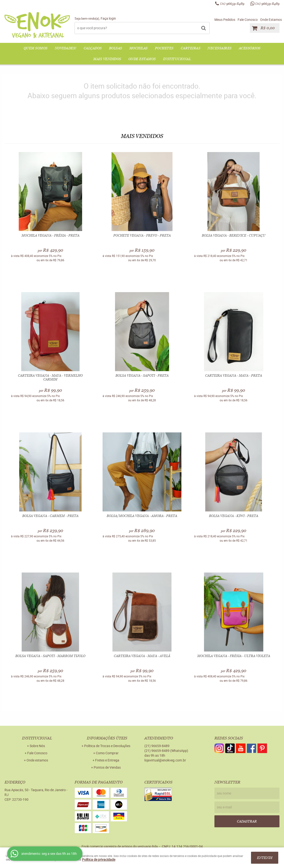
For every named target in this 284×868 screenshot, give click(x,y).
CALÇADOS (93, 48)
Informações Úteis (107, 738)
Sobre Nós (37, 746)
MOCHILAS (139, 48)
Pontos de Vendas (107, 767)
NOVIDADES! (66, 48)
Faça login (108, 18)
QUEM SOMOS (36, 48)
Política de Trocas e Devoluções (107, 746)
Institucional (177, 59)
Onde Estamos (271, 20)
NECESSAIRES (220, 48)
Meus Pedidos (225, 20)
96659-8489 (232, 4)
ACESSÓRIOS (250, 48)
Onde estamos (37, 760)
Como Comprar (107, 753)
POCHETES (164, 48)
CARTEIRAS (191, 48)
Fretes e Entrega (107, 760)
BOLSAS (116, 48)
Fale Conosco (248, 20)
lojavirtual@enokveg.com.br (165, 760)
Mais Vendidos (107, 59)
